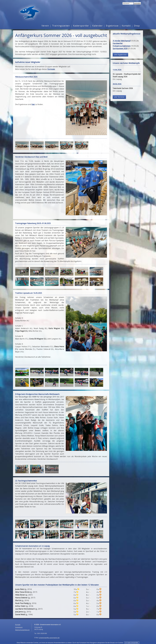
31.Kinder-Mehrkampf (122, 41)
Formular (51, 69)
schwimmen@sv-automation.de (49, 638)
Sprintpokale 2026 (120, 49)
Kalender (97, 26)
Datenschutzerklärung (22, 630)
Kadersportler (81, 26)
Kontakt (126, 26)
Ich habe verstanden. (132, 643)
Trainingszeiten (61, 26)
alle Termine (119, 97)
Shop (137, 26)
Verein (45, 26)
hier (33, 104)
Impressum (19, 627)
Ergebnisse (112, 26)
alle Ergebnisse (120, 55)
